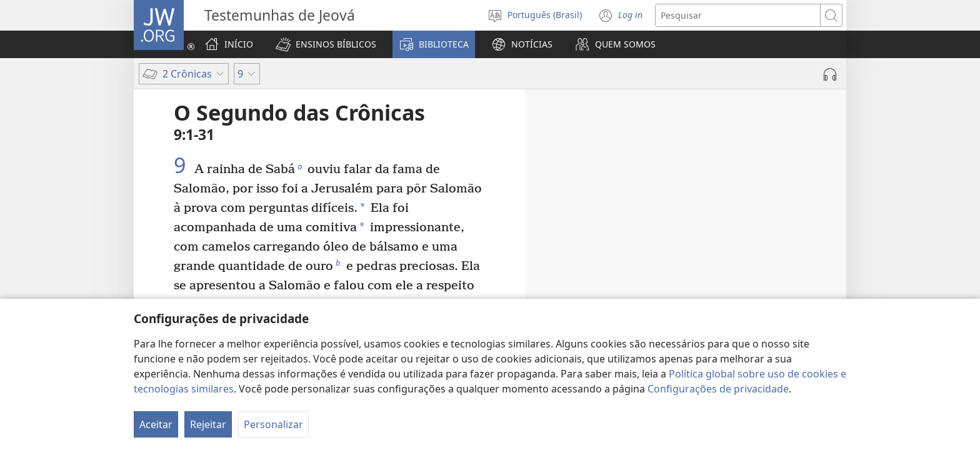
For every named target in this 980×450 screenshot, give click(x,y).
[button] (326, 44)
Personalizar (273, 424)
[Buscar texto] (738, 15)
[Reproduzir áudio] (830, 74)
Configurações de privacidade (718, 389)
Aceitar (156, 424)
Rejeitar (208, 424)
